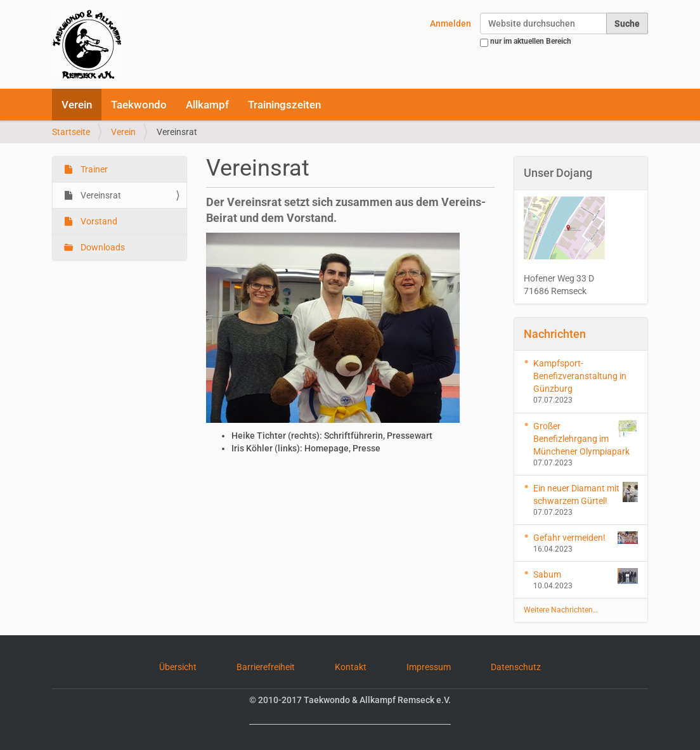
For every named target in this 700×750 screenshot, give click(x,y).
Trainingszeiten (284, 105)
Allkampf (207, 105)
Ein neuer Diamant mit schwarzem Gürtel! (586, 494)
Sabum (586, 576)
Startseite (71, 132)
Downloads (102, 247)
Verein (77, 105)
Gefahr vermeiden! (586, 538)
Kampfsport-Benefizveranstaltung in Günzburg (580, 376)
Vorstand (98, 221)
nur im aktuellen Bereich (531, 41)
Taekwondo (139, 105)
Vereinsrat (100, 195)
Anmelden (450, 23)
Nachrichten (555, 334)
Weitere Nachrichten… (561, 610)
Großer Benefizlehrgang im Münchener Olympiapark (586, 438)
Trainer (93, 169)
